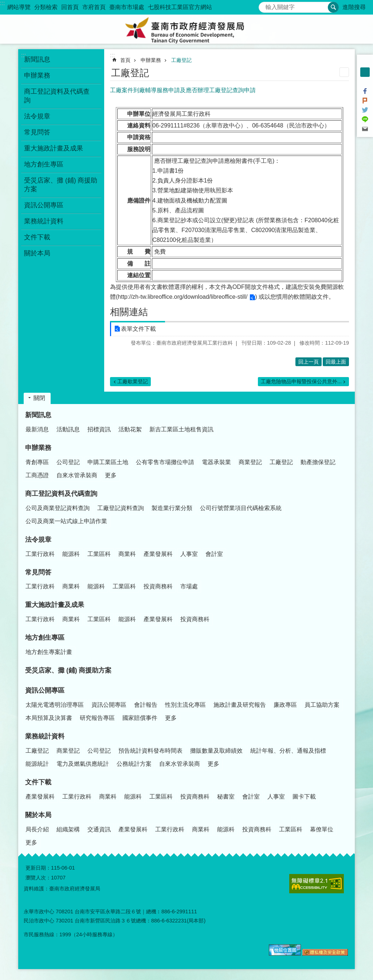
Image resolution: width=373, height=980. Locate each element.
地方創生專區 (45, 638)
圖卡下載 (304, 797)
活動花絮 (130, 429)
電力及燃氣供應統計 (83, 764)
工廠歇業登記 (133, 381)
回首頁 (70, 7)
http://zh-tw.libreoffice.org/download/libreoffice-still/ (182, 297)
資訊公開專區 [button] (44, 205)
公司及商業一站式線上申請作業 (66, 521)
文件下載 (38, 782)
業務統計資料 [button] (44, 221)
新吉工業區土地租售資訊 (181, 429)
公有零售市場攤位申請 (165, 462)
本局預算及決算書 (49, 718)
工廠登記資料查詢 (121, 508)
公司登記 (68, 462)
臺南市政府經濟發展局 (186, 29)
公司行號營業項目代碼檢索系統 (241, 508)
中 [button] (365, 72)
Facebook (365, 91)
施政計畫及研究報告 (240, 705)
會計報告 (146, 705)
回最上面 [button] (336, 362)
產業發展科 (158, 554)
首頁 (125, 60)
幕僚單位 (322, 829)
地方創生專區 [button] (44, 164)
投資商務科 (158, 586)
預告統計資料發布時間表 (150, 751)
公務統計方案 (134, 764)
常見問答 (38, 572)
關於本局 (38, 815)
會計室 (214, 554)
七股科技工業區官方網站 (180, 7)
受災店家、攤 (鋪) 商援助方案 (61, 185)
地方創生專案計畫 (49, 652)
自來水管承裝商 (77, 475)
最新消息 (37, 429)
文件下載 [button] (37, 237)
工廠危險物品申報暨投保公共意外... (301, 381)
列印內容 (344, 72)
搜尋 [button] (333, 7)
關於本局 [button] (37, 253)
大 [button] (365, 82)
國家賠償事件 (140, 718)
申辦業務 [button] (37, 75)
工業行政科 (40, 554)
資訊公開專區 (45, 690)
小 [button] (365, 63)
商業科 (127, 554)
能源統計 (37, 764)
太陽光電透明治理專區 (55, 705)
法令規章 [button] (37, 116)
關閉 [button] (39, 398)
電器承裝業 (216, 462)
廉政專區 (285, 705)
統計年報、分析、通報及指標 (288, 751)
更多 (111, 475)
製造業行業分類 (172, 508)
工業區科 (99, 554)
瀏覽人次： (38, 878)
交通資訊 (99, 829)
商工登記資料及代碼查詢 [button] (57, 96)
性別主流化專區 (185, 705)
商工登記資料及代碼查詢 (61, 494)
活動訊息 (68, 429)
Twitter (365, 110)
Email (365, 129)
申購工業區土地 (108, 462)
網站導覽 (19, 7)
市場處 (189, 586)
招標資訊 (99, 429)
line (365, 119)
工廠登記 (181, 60)
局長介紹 (37, 829)
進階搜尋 (354, 7)
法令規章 (38, 540)
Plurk (365, 101)
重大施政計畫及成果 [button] (54, 148)
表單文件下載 (138, 329)
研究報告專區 (97, 718)
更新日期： (38, 868)
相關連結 (129, 312)
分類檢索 (46, 7)
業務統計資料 (45, 736)
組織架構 (68, 829)
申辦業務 (151, 60)
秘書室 (226, 797)
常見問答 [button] (37, 132)
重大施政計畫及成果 (55, 605)
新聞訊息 (38, 415)
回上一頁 (309, 362)
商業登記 (250, 462)
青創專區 (37, 462)
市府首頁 (94, 7)
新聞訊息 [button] (37, 59)
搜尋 (264, 5)
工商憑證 (37, 475)
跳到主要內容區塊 (4, 4)
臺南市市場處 (127, 7)
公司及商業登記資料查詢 (58, 508)
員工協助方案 (322, 705)
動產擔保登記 (318, 462)
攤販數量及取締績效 (216, 751)
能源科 (71, 554)
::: (2, 3)
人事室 (189, 554)
